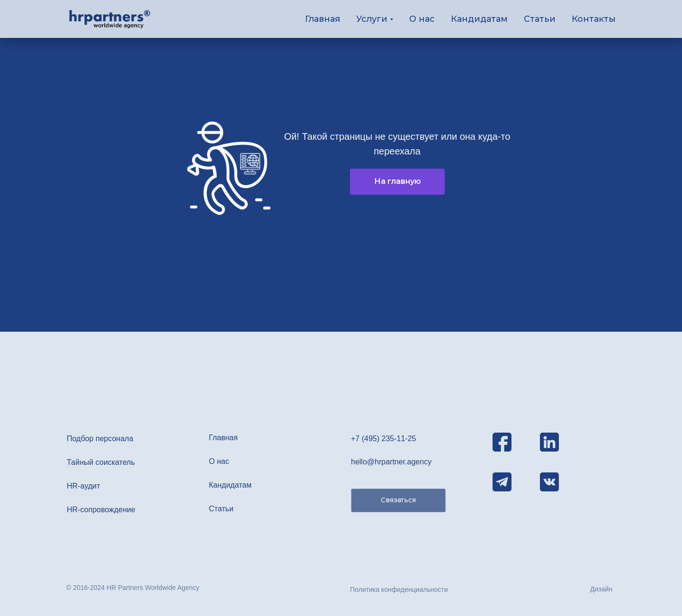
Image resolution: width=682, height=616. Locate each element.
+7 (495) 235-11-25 (383, 439)
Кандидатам (479, 19)
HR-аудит (83, 486)
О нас (422, 19)
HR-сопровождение (101, 510)
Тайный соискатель (101, 462)
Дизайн (601, 589)
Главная (323, 19)
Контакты (594, 19)
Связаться (398, 500)
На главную (398, 181)
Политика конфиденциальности (399, 589)
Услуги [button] (372, 19)
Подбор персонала (100, 439)
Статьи (540, 19)
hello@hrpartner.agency (391, 462)
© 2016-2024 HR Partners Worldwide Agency (133, 588)
